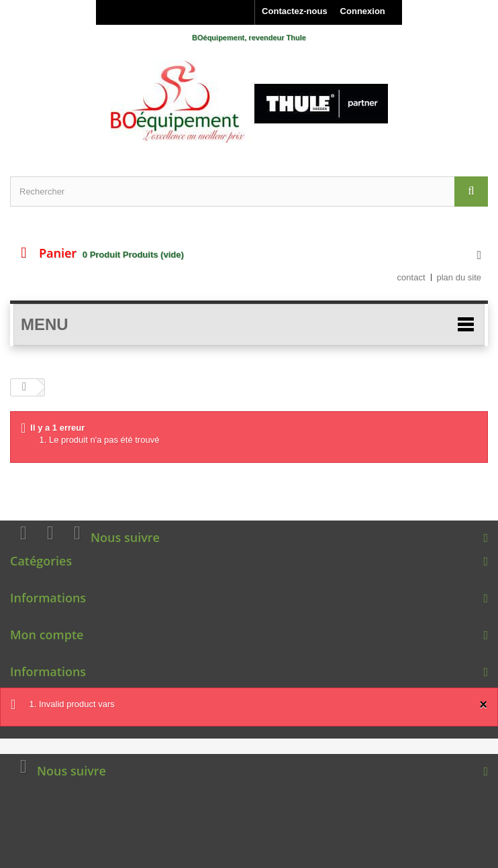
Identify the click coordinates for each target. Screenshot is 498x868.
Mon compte (47, 635)
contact (411, 277)
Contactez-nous (295, 11)
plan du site (459, 277)
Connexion (363, 11)
